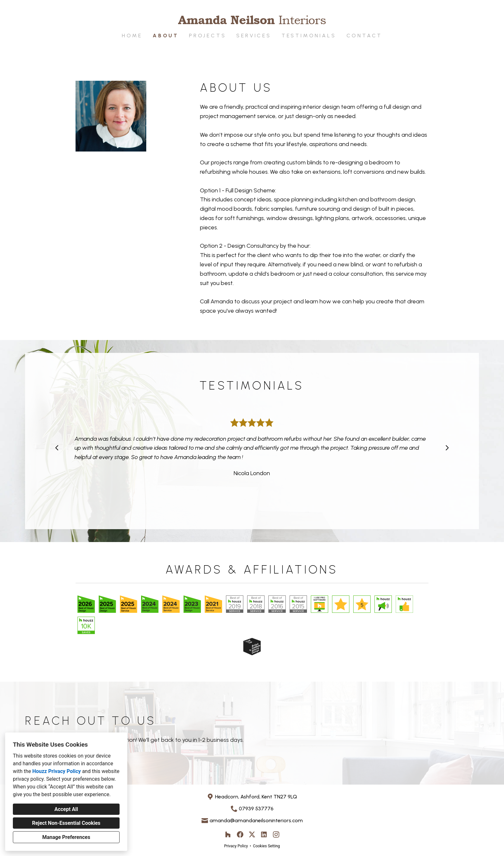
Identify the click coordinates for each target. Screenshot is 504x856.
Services (254, 36)
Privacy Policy (236, 846)
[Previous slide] (57, 448)
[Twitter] (252, 835)
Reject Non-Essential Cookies (66, 823)
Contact (364, 36)
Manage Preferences (66, 837)
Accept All (66, 809)
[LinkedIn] (264, 835)
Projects (207, 36)
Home (132, 36)
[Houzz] (228, 835)
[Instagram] (276, 835)
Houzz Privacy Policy (56, 771)
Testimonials (309, 36)
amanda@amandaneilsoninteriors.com (256, 820)
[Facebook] (240, 835)
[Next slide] (447, 448)
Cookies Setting (266, 846)
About (166, 36)
